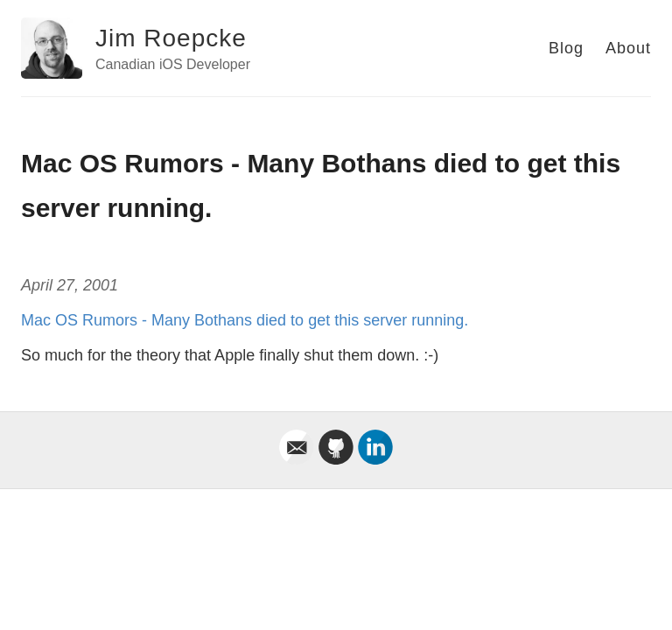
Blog (566, 48)
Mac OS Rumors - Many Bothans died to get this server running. (245, 320)
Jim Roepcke (171, 38)
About (628, 48)
